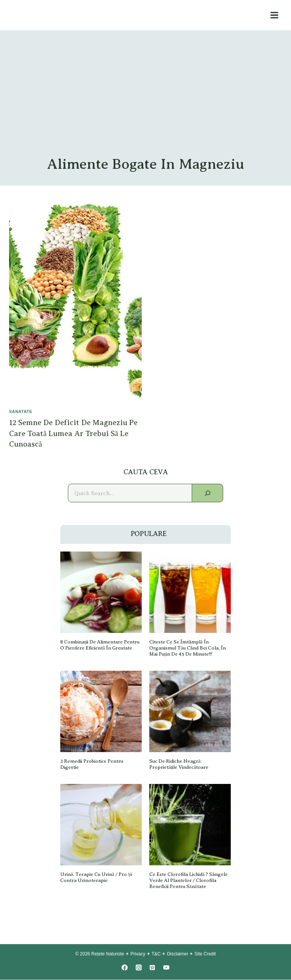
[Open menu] (274, 15)
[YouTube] (166, 968)
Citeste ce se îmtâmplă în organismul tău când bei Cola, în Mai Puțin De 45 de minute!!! (189, 648)
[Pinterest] (152, 968)
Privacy (138, 954)
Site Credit (205, 954)
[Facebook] (125, 968)
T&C (156, 954)
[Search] (208, 493)
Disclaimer (178, 954)
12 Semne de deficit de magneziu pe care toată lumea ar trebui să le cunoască (74, 433)
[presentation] (75, 303)
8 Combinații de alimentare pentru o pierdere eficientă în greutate (101, 645)
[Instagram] (139, 968)
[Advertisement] (145, 98)
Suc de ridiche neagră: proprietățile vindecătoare (180, 764)
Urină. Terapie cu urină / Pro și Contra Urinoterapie (96, 878)
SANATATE (21, 411)
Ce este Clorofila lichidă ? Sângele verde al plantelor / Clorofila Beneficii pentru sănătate (189, 881)
